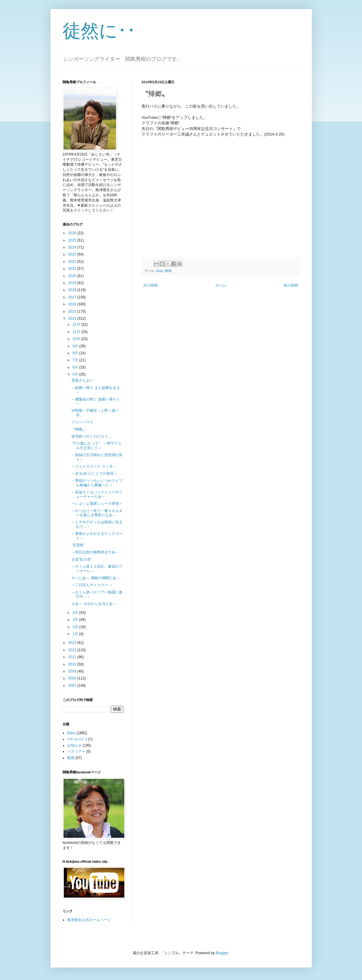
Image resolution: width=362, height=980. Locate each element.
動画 (168, 271)
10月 (77, 339)
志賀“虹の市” (82, 559)
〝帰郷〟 (79, 429)
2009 (73, 671)
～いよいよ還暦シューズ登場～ (97, 504)
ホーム (221, 285)
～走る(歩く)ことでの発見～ (95, 473)
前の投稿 (291, 285)
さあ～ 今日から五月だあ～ (94, 604)
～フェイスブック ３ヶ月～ (94, 466)
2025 (73, 240)
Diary (160, 271)
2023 (73, 254)
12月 (77, 325)
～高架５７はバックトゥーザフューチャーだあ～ (97, 494)
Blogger (222, 953)
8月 (76, 353)
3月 (76, 620)
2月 (76, 627)
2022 (73, 262)
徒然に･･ (99, 31)
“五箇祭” (78, 545)
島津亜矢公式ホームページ (89, 920)
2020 (73, 276)
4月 (76, 613)
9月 (76, 346)
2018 (73, 290)
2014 (73, 318)
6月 (76, 367)
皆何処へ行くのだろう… (91, 436)
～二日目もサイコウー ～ (92, 585)
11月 (77, 332)
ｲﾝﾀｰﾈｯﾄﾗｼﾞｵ (77, 739)
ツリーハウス (82, 422)
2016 (73, 304)
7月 (76, 360)
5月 (76, 374)
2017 (73, 297)
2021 (73, 269)
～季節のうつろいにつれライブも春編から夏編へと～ (97, 483)
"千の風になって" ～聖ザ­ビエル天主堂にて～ (97, 445)
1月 (76, 634)
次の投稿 (150, 285)
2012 (73, 650)
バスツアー (76, 751)
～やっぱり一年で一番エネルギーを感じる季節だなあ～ (97, 513)
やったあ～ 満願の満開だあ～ (96, 578)
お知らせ (74, 745)
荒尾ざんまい (82, 380)
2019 (73, 283)
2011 (73, 657)
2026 (73, 233)
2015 (73, 311)
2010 (73, 664)
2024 (73, 247)
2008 (73, 678)
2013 (73, 643)
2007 (73, 686)
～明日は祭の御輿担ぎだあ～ (95, 552)
